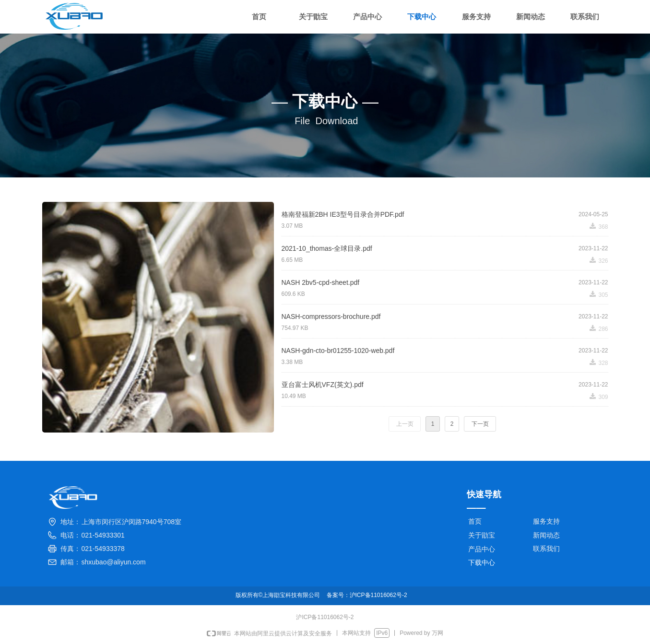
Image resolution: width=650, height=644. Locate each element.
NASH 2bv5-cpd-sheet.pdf (321, 282)
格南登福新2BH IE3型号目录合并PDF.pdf (343, 214)
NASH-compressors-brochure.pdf (331, 316)
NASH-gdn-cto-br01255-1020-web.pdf (338, 351)
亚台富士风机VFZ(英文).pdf (323, 385)
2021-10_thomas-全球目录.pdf (327, 248)
